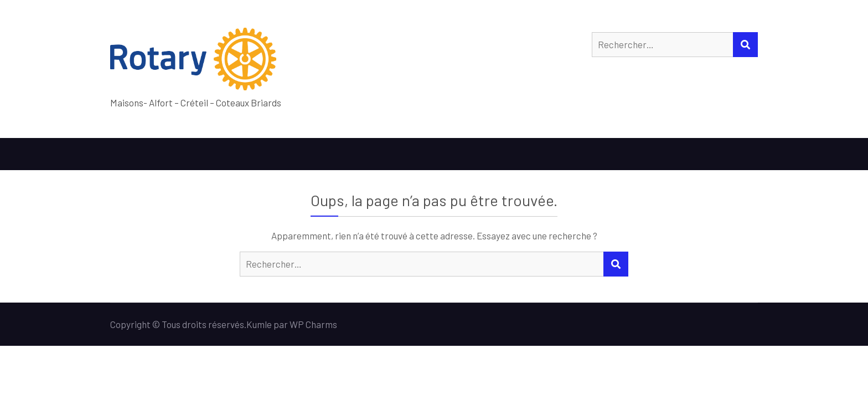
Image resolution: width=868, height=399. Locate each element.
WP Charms (313, 324)
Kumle (259, 324)
